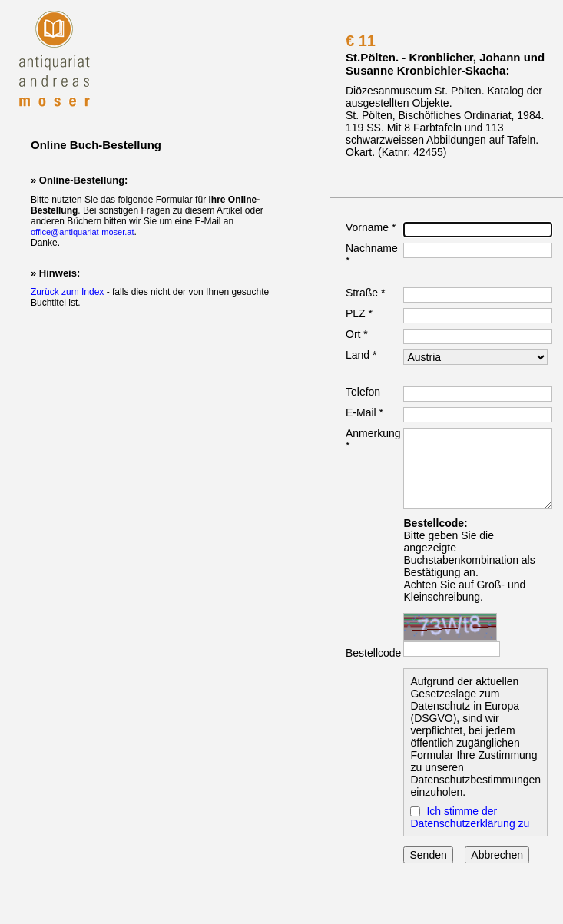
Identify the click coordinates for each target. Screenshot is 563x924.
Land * (361, 355)
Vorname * (371, 227)
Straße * (365, 293)
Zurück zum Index (67, 292)
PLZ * (359, 313)
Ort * (357, 334)
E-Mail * (364, 412)
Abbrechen (497, 855)
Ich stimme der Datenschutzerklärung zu (470, 817)
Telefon (363, 392)
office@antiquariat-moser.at (82, 232)
